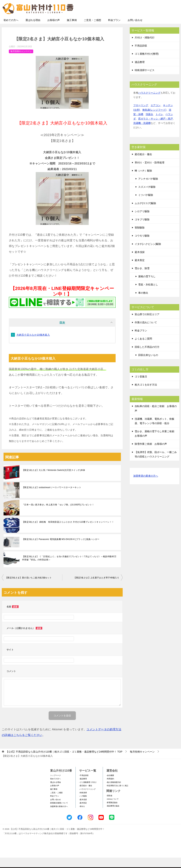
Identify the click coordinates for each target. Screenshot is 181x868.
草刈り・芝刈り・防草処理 (150, 173)
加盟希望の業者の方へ (146, 486)
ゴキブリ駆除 (142, 230)
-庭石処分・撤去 (86, 796)
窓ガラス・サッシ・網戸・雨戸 (156, 129)
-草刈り (82, 817)
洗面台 (149, 125)
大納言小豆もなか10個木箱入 (33, 345)
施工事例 (72, 30)
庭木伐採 (140, 262)
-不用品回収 (84, 786)
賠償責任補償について (59, 813)
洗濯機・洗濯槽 (142, 133)
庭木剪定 (140, 271)
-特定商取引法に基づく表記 (117, 796)
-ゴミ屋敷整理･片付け (88, 793)
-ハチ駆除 (83, 806)
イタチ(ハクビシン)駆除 (148, 254)
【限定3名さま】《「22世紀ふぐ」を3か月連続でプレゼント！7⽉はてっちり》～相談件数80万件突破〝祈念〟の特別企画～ (69, 569)
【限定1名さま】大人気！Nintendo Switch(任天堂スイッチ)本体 (54, 481)
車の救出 (143, 303)
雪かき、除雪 (142, 279)
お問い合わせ (135, 30)
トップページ (56, 786)
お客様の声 (54, 30)
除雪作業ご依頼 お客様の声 (151, 454)
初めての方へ (11, 30)
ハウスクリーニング (149, 103)
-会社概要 (110, 786)
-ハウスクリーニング (87, 800)
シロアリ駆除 (142, 222)
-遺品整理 (83, 789)
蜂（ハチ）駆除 (143, 181)
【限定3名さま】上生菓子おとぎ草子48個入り (96, 588)
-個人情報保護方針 (114, 793)
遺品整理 (140, 72)
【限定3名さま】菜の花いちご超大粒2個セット (28, 588)
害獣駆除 (140, 238)
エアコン (156, 116)
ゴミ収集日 (141, 387)
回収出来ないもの (148, 365)
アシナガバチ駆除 (148, 189)
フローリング (141, 116)
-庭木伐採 (83, 810)
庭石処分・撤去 (143, 165)
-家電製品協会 (112, 813)
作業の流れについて (146, 333)
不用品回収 (141, 56)
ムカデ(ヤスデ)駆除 (145, 214)
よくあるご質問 (143, 349)
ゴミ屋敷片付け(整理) (147, 64)
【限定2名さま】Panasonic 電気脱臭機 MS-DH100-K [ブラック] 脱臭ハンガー (61, 550)
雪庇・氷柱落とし (148, 295)
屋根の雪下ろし (147, 287)
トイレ (159, 125)
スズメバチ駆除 (147, 197)
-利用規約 (110, 789)
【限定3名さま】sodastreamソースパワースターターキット (52, 498)
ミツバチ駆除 (146, 205)
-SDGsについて (113, 809)
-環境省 (109, 806)
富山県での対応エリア (147, 325)
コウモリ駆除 (142, 246)
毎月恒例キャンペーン (21, 62)
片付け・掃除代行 (145, 48)
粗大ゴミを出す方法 (146, 395)
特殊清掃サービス (145, 81)
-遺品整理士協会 (113, 816)
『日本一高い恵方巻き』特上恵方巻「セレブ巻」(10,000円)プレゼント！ (58, 515)
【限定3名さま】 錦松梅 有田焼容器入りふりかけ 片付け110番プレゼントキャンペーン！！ (68, 532)
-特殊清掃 (83, 803)
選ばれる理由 (33, 30)
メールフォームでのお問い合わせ (146, 21)
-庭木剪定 (83, 813)
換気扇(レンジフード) (154, 120)
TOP (64, 762)
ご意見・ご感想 (92, 30)
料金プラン (114, 30)
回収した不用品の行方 (147, 357)
